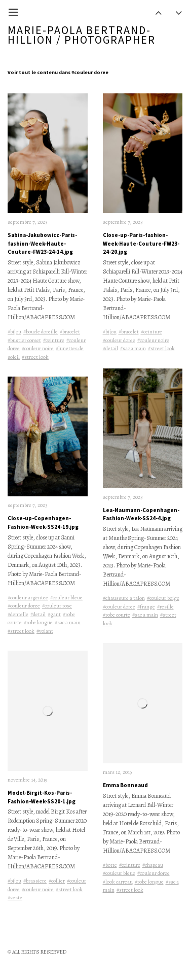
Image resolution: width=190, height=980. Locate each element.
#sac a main (68, 623)
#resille (165, 607)
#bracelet (70, 332)
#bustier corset (24, 340)
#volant (45, 632)
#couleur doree (24, 607)
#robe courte (117, 616)
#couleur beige (163, 599)
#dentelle (18, 615)
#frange (146, 607)
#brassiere (35, 882)
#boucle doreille (41, 332)
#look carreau (118, 882)
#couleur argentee (28, 598)
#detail (38, 615)
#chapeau (153, 866)
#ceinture (54, 340)
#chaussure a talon (124, 599)
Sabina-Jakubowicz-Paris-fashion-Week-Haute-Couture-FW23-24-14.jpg (42, 244)
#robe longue (38, 623)
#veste (15, 899)
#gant (54, 615)
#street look (35, 357)
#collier (57, 882)
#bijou (14, 332)
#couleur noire (38, 349)
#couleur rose (57, 607)
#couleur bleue (66, 598)
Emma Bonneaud (125, 786)
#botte (110, 866)
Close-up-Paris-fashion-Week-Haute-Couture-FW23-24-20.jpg (141, 244)
